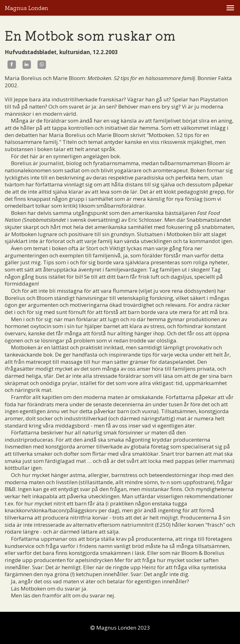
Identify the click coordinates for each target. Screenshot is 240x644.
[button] (230, 8)
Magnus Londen (26, 8)
